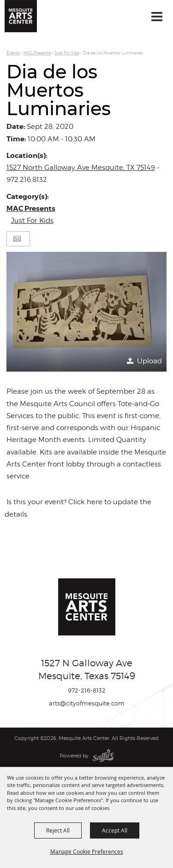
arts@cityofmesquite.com (87, 703)
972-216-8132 (87, 690)
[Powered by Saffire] (103, 756)
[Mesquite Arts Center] (21, 16)
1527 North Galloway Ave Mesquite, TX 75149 (81, 168)
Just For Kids (67, 53)
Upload (149, 361)
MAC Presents (37, 53)
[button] (87, 312)
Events (13, 53)
